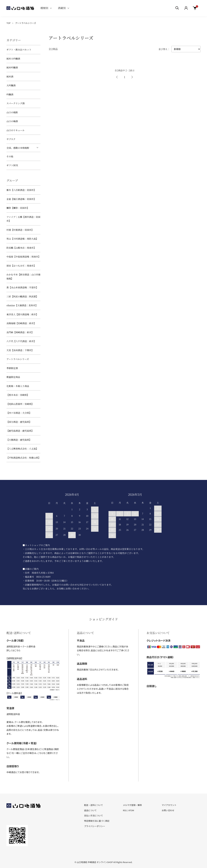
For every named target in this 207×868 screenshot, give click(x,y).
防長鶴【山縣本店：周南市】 (21, 248)
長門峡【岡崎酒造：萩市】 (20, 332)
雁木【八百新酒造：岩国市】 (21, 190)
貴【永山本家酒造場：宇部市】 (22, 287)
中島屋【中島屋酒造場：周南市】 (23, 257)
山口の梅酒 (12, 121)
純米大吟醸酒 (13, 59)
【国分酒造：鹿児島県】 (19, 422)
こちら (17, 650)
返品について (90, 810)
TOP (8, 23)
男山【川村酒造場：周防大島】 (22, 239)
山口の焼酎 (12, 112)
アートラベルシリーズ (26, 23)
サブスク (11, 139)
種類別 (44, 8)
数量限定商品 (13, 377)
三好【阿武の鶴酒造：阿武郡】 (22, 296)
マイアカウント (169, 805)
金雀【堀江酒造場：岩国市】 (21, 199)
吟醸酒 (10, 94)
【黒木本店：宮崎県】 (18, 395)
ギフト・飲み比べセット (19, 50)
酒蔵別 (62, 8)
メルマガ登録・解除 (132, 805)
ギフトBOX (12, 165)
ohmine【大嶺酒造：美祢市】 (22, 305)
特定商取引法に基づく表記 (97, 821)
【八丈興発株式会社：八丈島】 (22, 449)
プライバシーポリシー (95, 826)
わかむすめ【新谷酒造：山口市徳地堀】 (23, 277)
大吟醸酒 (11, 85)
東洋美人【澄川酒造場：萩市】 (22, 314)
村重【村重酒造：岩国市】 (20, 230)
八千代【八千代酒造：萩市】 (21, 341)
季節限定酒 (12, 368)
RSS (125, 810)
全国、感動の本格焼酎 (18, 148)
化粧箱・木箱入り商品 (18, 386)
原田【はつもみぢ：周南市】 (21, 266)
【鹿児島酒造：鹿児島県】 (20, 431)
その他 (10, 156)
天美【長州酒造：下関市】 (20, 350)
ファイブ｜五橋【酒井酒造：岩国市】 (23, 219)
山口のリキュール (16, 130)
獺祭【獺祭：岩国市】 (18, 208)
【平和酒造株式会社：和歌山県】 (23, 458)
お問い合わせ (168, 810)
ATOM (131, 810)
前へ (117, 77)
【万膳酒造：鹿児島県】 (19, 440)
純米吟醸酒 (12, 67)
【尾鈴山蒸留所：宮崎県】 (20, 404)
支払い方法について (94, 815)
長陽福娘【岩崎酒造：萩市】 (21, 323)
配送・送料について (94, 805)
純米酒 (10, 76)
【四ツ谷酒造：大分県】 (19, 413)
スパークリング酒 (16, 103)
